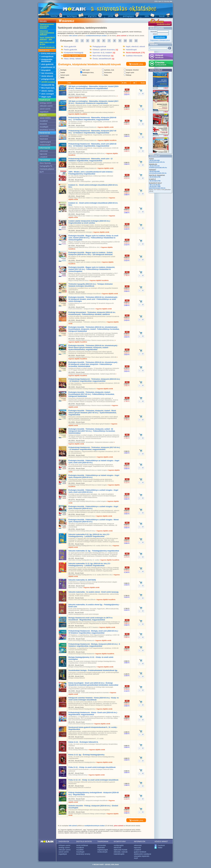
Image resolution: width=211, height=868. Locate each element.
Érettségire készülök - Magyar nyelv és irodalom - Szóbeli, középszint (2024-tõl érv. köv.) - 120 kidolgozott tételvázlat (91, 254)
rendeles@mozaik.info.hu (158, 168)
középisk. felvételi (131, 70)
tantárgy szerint (46, 103)
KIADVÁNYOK (64, 842)
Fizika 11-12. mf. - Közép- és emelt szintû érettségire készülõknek (93, 780)
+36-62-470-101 (154, 166)
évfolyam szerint (65, 845)
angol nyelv (129, 72)
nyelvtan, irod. (108, 70)
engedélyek (44, 112)
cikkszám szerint (46, 106)
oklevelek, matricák (121, 852)
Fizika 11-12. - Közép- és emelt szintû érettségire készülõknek (92, 767)
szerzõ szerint (45, 109)
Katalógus (75, 15)
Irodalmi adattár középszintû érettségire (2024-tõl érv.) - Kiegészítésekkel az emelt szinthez (90, 222)
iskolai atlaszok (47, 76)
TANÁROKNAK (103, 842)
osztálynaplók (119, 845)
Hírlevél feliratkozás (47, 47)
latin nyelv (85, 70)
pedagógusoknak (48, 79)
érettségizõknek (47, 57)
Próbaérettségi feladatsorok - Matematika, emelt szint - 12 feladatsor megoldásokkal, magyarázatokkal (90, 160)
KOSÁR (134, 64)
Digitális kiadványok (95, 15)
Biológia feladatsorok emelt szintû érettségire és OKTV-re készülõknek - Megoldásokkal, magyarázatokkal (90, 619)
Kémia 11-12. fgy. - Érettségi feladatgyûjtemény (87, 755)
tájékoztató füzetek (121, 850)
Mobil (117, 865)
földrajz (128, 75)
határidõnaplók (119, 854)
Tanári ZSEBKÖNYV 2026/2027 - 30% (47, 39)
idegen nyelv (46, 97)
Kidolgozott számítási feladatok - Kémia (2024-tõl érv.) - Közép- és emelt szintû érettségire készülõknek (94, 699)
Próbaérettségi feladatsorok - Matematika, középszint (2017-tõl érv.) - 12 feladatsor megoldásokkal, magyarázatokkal (92, 132)
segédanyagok (45, 142)
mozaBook (44, 121)
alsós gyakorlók (47, 64)
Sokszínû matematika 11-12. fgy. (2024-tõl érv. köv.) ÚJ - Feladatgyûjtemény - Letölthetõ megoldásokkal (90, 565)
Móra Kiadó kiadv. (48, 88)
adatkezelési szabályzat (143, 854)
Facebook (161, 845)
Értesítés (161, 64)
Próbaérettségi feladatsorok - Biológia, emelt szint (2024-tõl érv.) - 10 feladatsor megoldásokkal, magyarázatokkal (94, 632)
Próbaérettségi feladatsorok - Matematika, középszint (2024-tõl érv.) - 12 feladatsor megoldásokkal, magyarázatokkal (92, 119)
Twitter (160, 848)
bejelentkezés (160, 37)
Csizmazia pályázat (47, 169)
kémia (83, 75)
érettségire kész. (87, 72)
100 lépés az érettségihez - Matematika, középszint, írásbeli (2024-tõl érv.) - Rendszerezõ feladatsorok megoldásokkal (94, 87)
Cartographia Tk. (46, 166)
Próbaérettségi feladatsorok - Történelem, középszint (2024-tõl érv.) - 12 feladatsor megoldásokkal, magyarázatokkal (94, 380)
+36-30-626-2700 (155, 177)
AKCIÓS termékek (48, 82)
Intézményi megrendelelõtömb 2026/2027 (47, 33)
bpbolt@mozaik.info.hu (157, 188)
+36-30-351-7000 (155, 186)
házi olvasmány (47, 73)
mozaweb (43, 124)
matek (62, 72)
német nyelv (64, 75)
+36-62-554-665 (154, 171)
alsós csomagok (48, 94)
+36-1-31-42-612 (155, 185)
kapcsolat (43, 154)
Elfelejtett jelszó (165, 40)
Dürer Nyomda (45, 163)
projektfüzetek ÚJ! (48, 67)
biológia (62, 70)
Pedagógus (131, 15)
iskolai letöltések (82, 845)
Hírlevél (161, 57)
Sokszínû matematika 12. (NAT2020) (82, 580)
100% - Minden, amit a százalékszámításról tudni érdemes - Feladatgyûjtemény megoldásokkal (91, 173)
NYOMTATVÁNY (120, 842)
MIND (61, 78)
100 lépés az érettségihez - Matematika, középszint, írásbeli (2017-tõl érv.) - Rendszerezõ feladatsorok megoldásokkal (94, 102)
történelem (107, 72)
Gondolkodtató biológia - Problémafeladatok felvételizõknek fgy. (93, 670)
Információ (148, 15)
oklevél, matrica (47, 91)
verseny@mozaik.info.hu (158, 173)
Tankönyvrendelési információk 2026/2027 (47, 26)
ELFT (42, 172)
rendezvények (45, 145)
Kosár (164, 15)
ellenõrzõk (118, 848)
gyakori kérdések (140, 852)
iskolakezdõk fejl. (48, 85)
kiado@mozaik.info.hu (157, 162)
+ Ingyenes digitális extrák (105, 127)
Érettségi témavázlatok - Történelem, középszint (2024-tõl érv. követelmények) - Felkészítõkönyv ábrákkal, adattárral (92, 313)
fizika (105, 75)
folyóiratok (44, 139)
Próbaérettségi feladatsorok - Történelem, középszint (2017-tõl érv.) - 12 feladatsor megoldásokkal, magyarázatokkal (94, 448)
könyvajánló (46, 70)
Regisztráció (154, 40)
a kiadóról (44, 157)
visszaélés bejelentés (142, 856)
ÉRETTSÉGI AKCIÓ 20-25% (47, 43)
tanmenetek (44, 136)
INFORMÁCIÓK (140, 842)
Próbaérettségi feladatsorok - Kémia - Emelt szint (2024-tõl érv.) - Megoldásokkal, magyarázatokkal (93, 714)
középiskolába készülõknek (47, 60)
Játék (113, 15)
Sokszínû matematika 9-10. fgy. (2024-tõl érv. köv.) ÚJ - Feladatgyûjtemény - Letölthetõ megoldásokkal (89, 535)
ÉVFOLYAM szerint (48, 54)
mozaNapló (44, 127)
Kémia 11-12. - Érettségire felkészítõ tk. (83, 742)
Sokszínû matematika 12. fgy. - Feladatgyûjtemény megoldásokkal (94, 551)
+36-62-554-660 (154, 160)
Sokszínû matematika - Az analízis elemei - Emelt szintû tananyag (94, 592)
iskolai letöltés (45, 118)
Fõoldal (51, 15)
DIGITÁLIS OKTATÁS (84, 842)
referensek (44, 151)
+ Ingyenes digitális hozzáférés (107, 140)
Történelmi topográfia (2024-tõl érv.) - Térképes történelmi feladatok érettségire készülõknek (91, 285)
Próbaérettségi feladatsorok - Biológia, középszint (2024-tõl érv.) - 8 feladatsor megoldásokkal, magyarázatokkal (94, 645)
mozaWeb (80, 850)
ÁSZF (136, 858)
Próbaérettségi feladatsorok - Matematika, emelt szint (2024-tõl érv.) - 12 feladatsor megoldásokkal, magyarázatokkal (92, 145)
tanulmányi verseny (47, 130)
